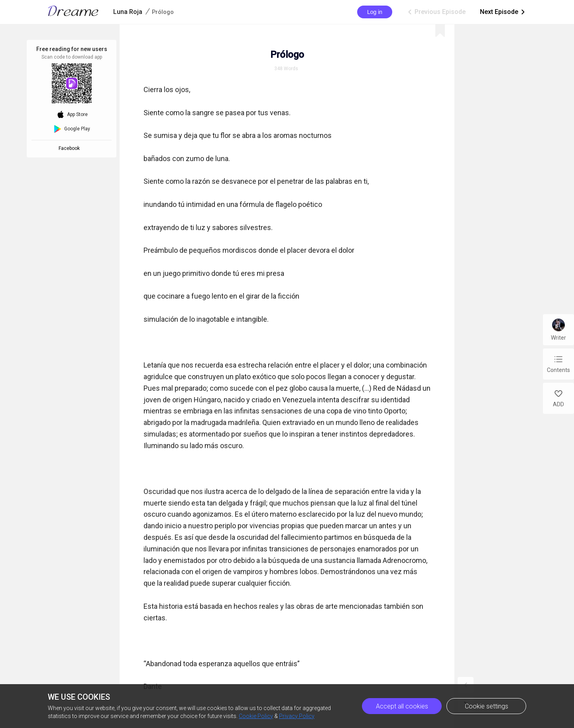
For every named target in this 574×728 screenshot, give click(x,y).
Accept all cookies (402, 706)
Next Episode (503, 12)
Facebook (70, 148)
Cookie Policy (256, 716)
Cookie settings (487, 706)
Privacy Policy (297, 716)
